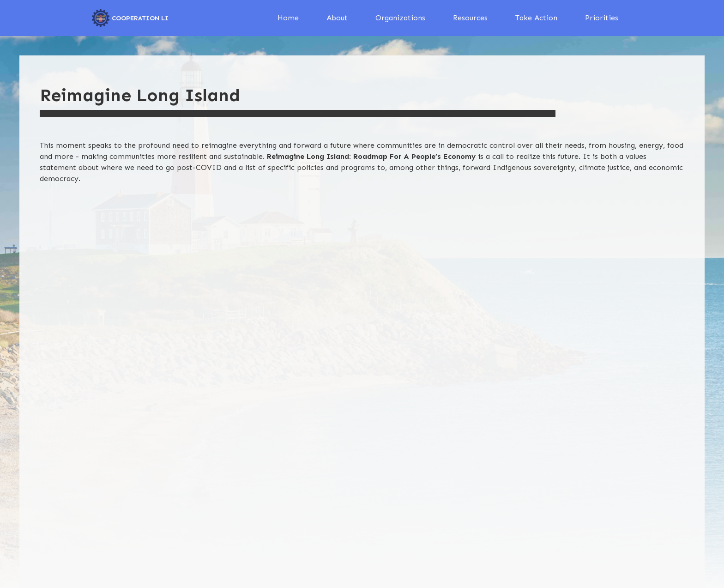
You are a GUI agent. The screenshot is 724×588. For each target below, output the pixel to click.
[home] (130, 18)
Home (288, 18)
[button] (337, 18)
